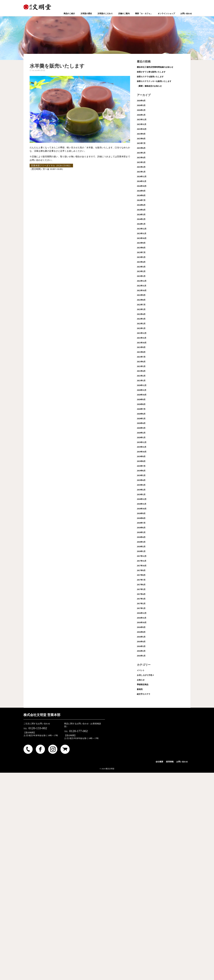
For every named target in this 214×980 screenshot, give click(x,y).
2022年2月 (141, 324)
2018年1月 (141, 551)
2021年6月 (141, 362)
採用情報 (170, 762)
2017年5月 (141, 589)
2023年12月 (142, 229)
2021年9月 (141, 347)
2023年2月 (141, 271)
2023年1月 (141, 276)
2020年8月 (141, 404)
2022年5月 (141, 309)
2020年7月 (141, 409)
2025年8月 (141, 139)
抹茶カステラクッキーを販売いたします (154, 81)
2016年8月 (141, 632)
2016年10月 (142, 623)
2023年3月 (141, 267)
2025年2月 (141, 167)
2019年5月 (141, 475)
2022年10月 (142, 291)
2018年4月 (141, 537)
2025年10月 (142, 129)
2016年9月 (141, 627)
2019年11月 (142, 447)
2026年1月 (141, 115)
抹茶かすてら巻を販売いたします (151, 72)
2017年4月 (141, 594)
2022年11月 (142, 286)
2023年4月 (141, 262)
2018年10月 (142, 509)
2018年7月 (141, 523)
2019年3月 (141, 485)
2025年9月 (141, 134)
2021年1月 (141, 381)
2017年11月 (142, 561)
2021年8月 (141, 352)
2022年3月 (141, 319)
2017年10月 (142, 566)
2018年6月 (141, 528)
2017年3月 (141, 599)
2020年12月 (142, 385)
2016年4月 (141, 642)
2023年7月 (141, 252)
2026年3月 (141, 105)
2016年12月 (142, 613)
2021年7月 (141, 357)
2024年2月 (141, 219)
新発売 (140, 689)
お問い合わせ (182, 762)
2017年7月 (141, 580)
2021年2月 (141, 376)
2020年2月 (141, 433)
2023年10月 (142, 238)
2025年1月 (141, 172)
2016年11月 (142, 618)
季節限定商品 (143, 685)
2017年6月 (141, 585)
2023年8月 (141, 248)
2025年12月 (142, 120)
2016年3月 (141, 646)
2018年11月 (142, 504)
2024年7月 (141, 200)
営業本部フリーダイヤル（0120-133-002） (51, 166)
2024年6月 (141, 205)
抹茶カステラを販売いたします (150, 77)
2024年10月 (142, 186)
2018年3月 (141, 542)
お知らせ (141, 680)
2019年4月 (141, 480)
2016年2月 (141, 651)
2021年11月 (142, 338)
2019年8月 (141, 461)
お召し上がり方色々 (145, 675)
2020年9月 (141, 400)
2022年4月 (141, 314)
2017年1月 (141, 608)
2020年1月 (141, 438)
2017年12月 (142, 556)
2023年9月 (141, 243)
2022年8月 (141, 300)
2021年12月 (142, 333)
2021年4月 (141, 371)
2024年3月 (141, 215)
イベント (141, 670)
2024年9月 (141, 191)
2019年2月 (141, 490)
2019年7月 (141, 466)
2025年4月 (141, 158)
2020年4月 (141, 423)
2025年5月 (141, 153)
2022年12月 (142, 281)
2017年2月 (141, 604)
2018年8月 (141, 518)
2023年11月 (142, 234)
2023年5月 (141, 257)
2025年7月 (141, 143)
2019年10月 (142, 452)
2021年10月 (142, 343)
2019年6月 (141, 471)
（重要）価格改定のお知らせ (149, 86)
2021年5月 (141, 366)
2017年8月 (141, 575)
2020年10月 (142, 395)
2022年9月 (141, 295)
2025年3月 (141, 162)
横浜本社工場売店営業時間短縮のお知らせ (155, 67)
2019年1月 (141, 495)
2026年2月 (141, 110)
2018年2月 (141, 547)
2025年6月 (141, 148)
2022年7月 (141, 305)
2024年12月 (142, 177)
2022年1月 (141, 328)
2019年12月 (142, 442)
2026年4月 (141, 101)
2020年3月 (141, 428)
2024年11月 (142, 181)
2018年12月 (142, 499)
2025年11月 (142, 124)
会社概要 (159, 762)
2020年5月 (141, 419)
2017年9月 (141, 570)
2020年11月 (142, 390)
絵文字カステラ (144, 694)
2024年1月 (141, 224)
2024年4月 (141, 210)
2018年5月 (141, 532)
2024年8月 (141, 196)
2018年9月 (141, 514)
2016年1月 (141, 656)
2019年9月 (141, 457)
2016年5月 (141, 637)
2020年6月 (141, 414)
